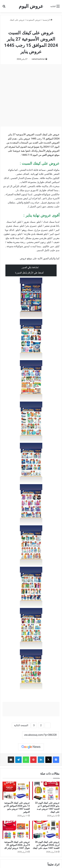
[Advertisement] (31, 95)
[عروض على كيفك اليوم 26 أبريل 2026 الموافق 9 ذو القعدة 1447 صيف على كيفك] (46, 830)
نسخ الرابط (12, 735)
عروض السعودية (34, 20)
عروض (23, 258)
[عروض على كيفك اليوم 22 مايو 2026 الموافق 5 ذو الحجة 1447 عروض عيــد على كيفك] (46, 791)
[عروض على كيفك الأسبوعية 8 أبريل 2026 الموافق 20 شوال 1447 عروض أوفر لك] (16, 830)
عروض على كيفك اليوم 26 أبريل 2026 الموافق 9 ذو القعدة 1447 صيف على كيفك (46, 845)
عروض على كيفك (17, 20)
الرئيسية (47, 20)
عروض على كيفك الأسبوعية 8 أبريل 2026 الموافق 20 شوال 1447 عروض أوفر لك (17, 845)
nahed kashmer (38, 59)
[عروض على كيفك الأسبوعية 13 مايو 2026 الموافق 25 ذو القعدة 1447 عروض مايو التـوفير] (16, 791)
